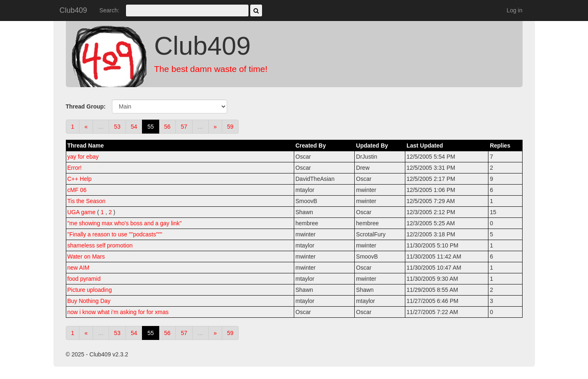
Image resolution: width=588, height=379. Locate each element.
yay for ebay (83, 157)
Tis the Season (87, 201)
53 (117, 127)
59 (230, 127)
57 (184, 127)
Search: (109, 10)
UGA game (81, 212)
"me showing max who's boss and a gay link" (125, 223)
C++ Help (80, 179)
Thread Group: (86, 106)
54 (134, 127)
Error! (75, 168)
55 (151, 127)
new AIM (79, 268)
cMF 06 (77, 190)
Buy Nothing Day (89, 301)
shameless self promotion (100, 245)
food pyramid (84, 279)
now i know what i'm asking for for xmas (118, 312)
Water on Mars (86, 257)
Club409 (73, 10)
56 (167, 127)
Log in (514, 10)
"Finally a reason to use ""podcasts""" (115, 234)
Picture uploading (90, 290)
